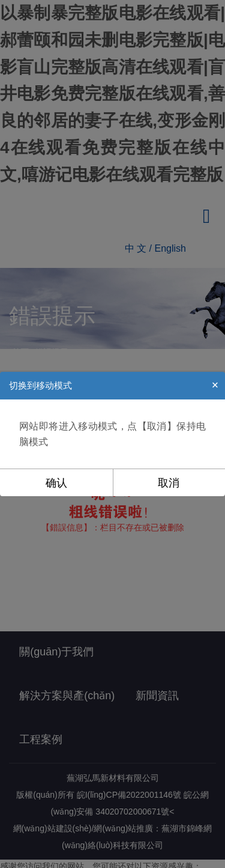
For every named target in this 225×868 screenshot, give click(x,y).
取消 (169, 483)
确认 (56, 483)
